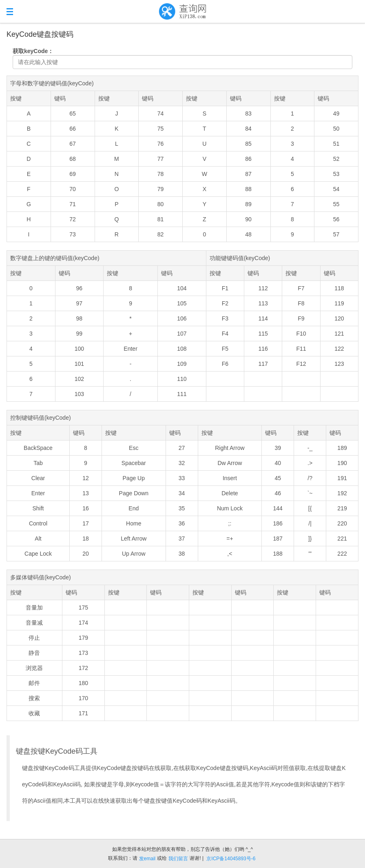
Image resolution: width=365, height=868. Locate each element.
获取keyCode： (33, 51)
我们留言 (178, 859)
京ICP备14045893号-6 (231, 859)
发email (147, 859)
